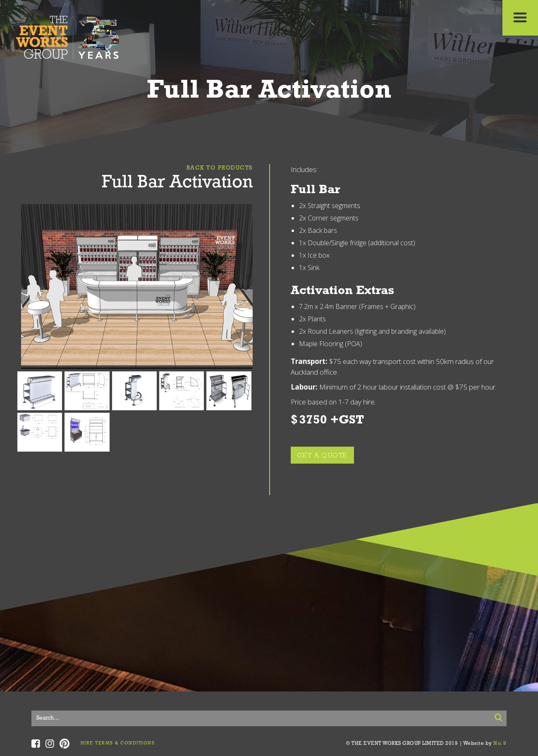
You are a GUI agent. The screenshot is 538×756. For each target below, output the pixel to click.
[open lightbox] (137, 287)
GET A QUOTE (323, 456)
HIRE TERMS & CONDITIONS (118, 743)
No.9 (500, 744)
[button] (520, 18)
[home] (68, 35)
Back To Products (220, 168)
